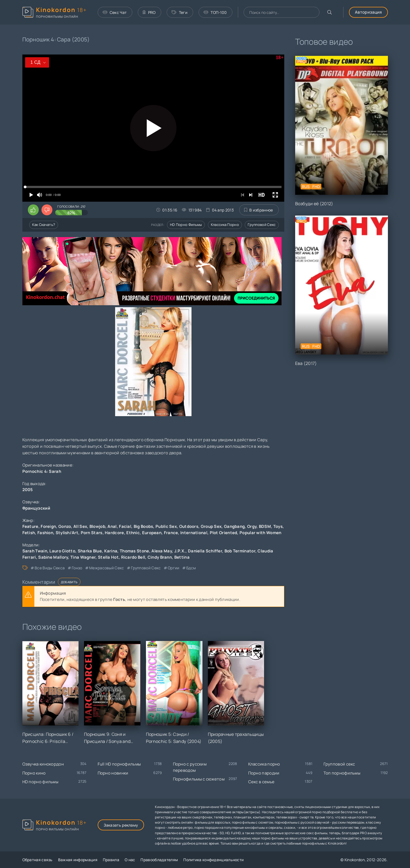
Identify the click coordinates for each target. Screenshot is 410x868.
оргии (174, 568)
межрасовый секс (107, 568)
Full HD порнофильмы (119, 764)
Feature (30, 526)
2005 (28, 490)
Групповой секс (262, 225)
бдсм (191, 568)
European (152, 533)
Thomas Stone (134, 551)
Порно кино (34, 773)
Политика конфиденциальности (213, 860)
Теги (179, 12)
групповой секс (146, 568)
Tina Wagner (83, 557)
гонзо (77, 568)
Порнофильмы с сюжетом (199, 779)
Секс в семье (261, 782)
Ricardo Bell (133, 557)
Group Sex (211, 526)
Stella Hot (108, 557)
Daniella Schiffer (205, 551)
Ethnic (133, 533)
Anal (112, 526)
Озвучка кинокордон (43, 764)
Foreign (48, 526)
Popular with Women (260, 533)
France (171, 533)
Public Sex (166, 526)
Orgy (252, 526)
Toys (278, 526)
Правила (111, 860)
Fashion (45, 533)
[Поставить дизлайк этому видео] (47, 210)
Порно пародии (264, 773)
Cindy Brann (160, 557)
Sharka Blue (90, 551)
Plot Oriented (224, 533)
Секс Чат (115, 12)
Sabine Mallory (53, 557)
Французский (36, 508)
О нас (130, 860)
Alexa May (162, 551)
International (194, 533)
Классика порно (225, 225)
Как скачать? (44, 225)
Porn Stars (92, 533)
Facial (125, 526)
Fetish (29, 533)
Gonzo (65, 526)
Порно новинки (113, 773)
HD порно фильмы (186, 225)
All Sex (80, 526)
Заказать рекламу (121, 825)
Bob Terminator (240, 551)
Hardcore (114, 533)
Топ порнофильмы (342, 773)
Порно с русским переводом (190, 767)
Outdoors (189, 526)
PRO (149, 12)
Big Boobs (143, 526)
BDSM (265, 526)
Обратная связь (38, 860)
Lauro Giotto (62, 551)
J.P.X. (180, 551)
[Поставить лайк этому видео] (33, 210)
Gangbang (234, 526)
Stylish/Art (67, 533)
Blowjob (97, 526)
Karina (111, 551)
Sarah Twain (35, 551)
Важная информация (78, 860)
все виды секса (50, 568)
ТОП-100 (215, 12)
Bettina (182, 557)
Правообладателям (159, 860)
